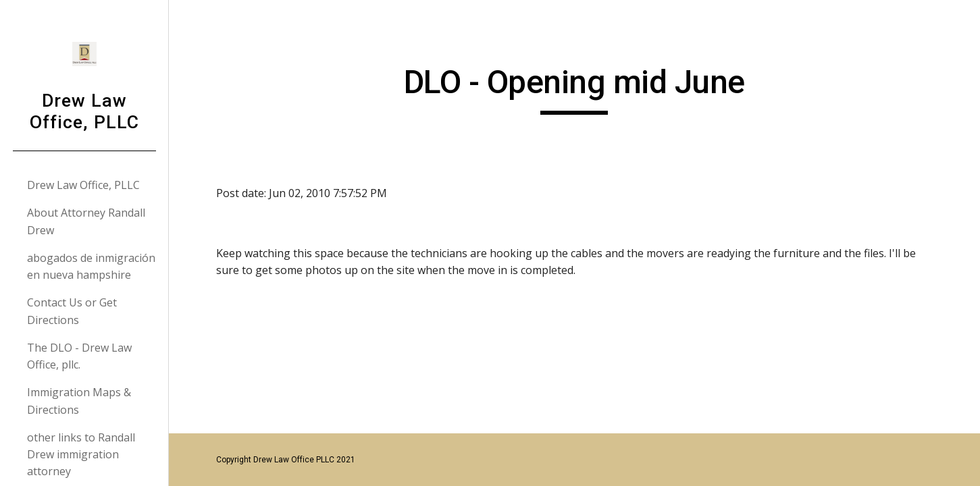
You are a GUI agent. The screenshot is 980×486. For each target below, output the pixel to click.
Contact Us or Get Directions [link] (72, 311)
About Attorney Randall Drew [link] (86, 221)
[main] (574, 88)
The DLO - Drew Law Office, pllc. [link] (79, 356)
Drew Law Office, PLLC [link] (83, 185)
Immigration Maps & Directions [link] (79, 401)
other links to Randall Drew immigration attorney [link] (81, 455)
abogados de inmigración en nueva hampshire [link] (91, 266)
